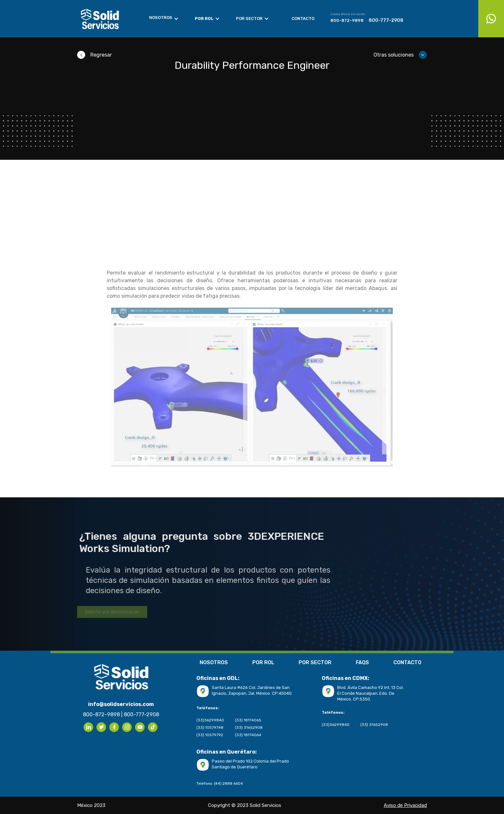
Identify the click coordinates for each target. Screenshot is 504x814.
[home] (107, 19)
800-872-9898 (347, 20)
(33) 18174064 (248, 735)
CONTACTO (407, 663)
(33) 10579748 (210, 728)
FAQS (362, 663)
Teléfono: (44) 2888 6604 (220, 783)
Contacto (303, 18)
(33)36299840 (210, 720)
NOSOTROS (214, 663)
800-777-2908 (386, 21)
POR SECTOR (315, 663)
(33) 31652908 (249, 728)
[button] (167, 19)
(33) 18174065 (248, 720)
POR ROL (263, 663)
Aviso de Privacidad (24, 493)
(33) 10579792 (210, 735)
